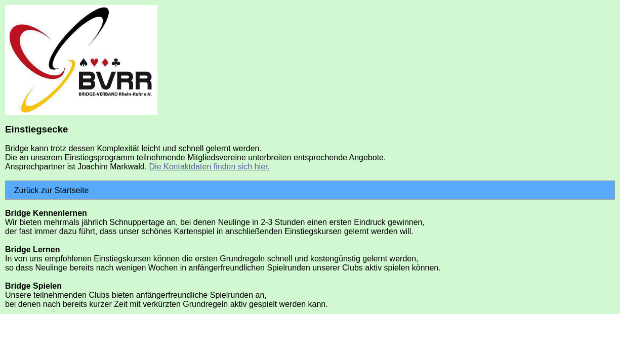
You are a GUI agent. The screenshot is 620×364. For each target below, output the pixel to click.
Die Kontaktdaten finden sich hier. (210, 167)
